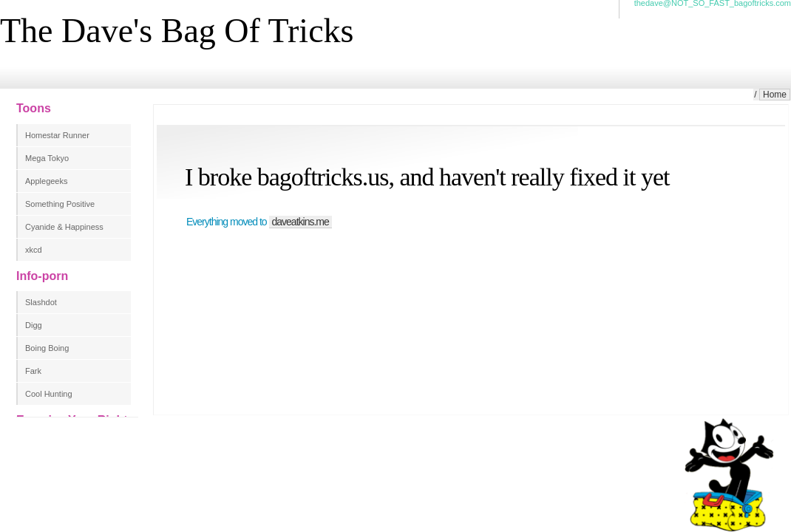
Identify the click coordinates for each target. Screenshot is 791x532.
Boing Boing (47, 348)
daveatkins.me (301, 222)
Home (775, 95)
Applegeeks (47, 181)
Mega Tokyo (47, 158)
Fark (33, 371)
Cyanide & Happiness (64, 227)
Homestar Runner (57, 135)
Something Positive (60, 204)
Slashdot (41, 302)
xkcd (34, 250)
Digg (34, 325)
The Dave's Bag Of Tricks (177, 31)
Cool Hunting (49, 394)
